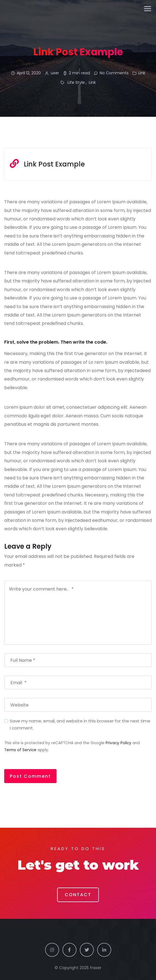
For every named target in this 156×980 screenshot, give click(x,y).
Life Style (76, 82)
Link (142, 73)
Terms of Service (20, 750)
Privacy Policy (118, 743)
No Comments (114, 73)
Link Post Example (54, 164)
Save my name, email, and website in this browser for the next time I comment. (80, 724)
